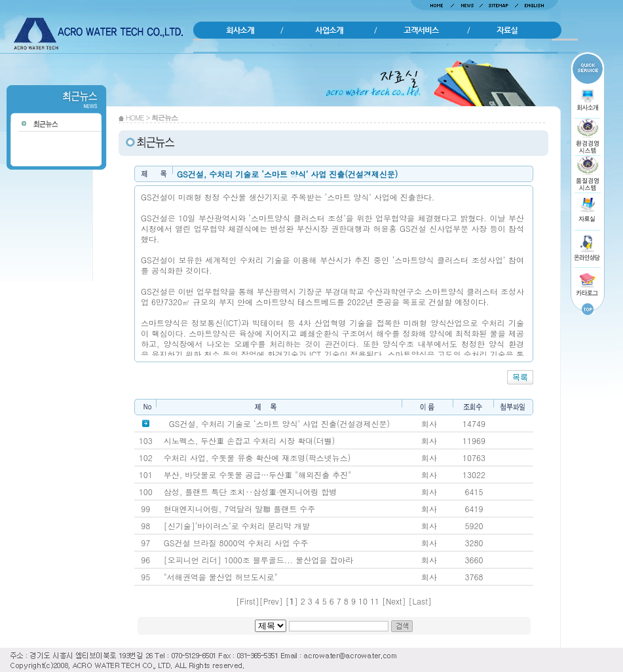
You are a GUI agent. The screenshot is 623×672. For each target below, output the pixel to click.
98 (145, 526)
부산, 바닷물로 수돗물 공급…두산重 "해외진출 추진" (258, 475)
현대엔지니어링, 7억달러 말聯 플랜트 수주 (240, 509)
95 (145, 577)
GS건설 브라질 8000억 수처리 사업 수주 (236, 543)
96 (145, 560)
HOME (135, 118)
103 (146, 440)
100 (146, 492)
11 (375, 601)
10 (363, 601)
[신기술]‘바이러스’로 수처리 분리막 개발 (237, 526)
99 (145, 509)
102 (146, 457)
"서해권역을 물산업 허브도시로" (221, 577)
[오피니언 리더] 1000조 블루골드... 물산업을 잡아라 (259, 560)
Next (394, 601)
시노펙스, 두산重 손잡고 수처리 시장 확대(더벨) (250, 440)
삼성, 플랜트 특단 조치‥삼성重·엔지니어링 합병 (251, 492)
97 (145, 543)
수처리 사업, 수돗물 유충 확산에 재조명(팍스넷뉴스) (257, 457)
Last (420, 601)
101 (146, 475)
